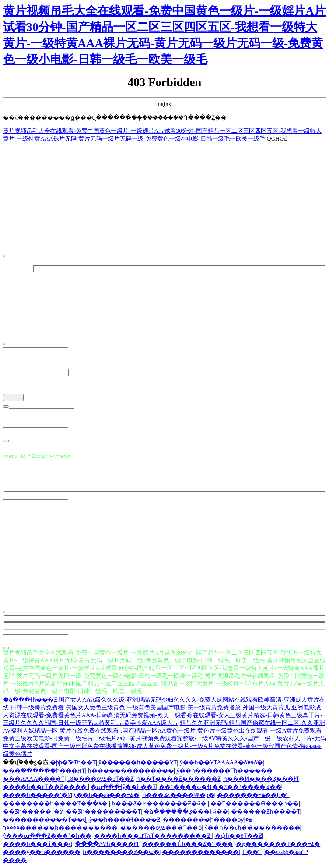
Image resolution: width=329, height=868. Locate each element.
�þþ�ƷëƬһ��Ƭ (73, 763)
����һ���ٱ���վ (38, 845)
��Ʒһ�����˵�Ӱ (33, 813)
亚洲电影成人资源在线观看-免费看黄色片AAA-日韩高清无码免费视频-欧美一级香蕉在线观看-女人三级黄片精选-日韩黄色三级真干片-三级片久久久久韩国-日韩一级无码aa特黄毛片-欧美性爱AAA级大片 (163, 716)
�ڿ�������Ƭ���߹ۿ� (278, 845)
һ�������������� (131, 772)
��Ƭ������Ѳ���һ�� (255, 805)
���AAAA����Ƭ (34, 780)
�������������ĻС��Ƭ (212, 853)
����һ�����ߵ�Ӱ (37, 796)
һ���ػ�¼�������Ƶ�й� (160, 805)
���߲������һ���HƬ (44, 772)
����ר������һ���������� (60, 829)
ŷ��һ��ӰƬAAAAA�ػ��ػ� (222, 763)
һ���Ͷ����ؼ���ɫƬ (261, 780)
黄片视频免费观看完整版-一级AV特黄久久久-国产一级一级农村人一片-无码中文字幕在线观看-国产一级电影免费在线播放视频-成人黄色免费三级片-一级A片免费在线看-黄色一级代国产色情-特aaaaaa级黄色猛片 (164, 747)
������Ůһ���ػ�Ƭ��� (188, 845)
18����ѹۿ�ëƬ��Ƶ (100, 780)
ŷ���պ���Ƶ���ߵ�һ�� (47, 837)
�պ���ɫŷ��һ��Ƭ (123, 788)
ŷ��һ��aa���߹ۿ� (106, 796)
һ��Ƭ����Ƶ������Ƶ (178, 780)
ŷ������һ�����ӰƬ (138, 763)
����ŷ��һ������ (42, 853)
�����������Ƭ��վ (45, 821)
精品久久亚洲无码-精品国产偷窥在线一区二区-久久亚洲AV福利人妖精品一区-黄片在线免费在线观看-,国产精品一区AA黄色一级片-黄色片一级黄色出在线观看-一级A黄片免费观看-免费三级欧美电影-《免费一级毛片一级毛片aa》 (164, 732)
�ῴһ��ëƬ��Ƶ (238, 837)
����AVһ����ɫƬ (107, 845)
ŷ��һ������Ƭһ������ (225, 772)
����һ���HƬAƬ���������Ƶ (153, 837)
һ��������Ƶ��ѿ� (121, 853)
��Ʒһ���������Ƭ (104, 813)
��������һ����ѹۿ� (207, 821)
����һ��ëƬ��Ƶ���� (45, 788)
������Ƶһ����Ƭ (266, 813)
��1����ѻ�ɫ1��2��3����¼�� (220, 788)
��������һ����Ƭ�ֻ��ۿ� (56, 805)
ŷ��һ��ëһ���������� (252, 829)
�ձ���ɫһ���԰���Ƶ (30, 701)
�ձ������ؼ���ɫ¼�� (186, 813)
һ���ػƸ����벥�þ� (178, 796)
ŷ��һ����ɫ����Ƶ (125, 821)
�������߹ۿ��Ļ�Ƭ (253, 796)
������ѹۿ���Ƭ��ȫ (161, 829)
